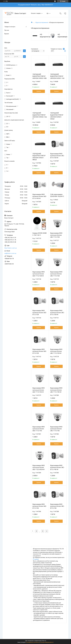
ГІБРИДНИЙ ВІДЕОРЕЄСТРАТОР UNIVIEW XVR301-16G (57, 76)
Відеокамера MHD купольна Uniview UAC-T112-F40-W (56, 390)
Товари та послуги (10, 27)
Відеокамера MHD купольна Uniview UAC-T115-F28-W (56, 351)
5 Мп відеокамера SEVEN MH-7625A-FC (57, 195)
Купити (39, 91)
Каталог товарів (36, 13)
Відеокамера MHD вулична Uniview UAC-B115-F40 (57, 506)
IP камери (36, 559)
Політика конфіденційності (47, 642)
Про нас (7, 30)
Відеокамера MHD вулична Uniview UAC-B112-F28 (40, 313)
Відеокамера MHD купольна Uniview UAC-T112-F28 (56, 235)
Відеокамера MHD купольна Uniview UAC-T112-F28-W (39, 274)
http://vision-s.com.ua (11, 248)
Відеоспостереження (42, 22)
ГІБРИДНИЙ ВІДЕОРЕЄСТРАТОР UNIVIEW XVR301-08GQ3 (39, 157)
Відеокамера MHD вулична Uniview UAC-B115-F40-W (40, 196)
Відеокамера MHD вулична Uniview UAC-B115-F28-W (57, 156)
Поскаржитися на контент (33, 642)
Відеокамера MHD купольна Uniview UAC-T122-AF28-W (39, 467)
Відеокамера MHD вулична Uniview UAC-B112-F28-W (57, 313)
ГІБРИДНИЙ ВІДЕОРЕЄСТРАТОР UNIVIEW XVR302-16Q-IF (40, 116)
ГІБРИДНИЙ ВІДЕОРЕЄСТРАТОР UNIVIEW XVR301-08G (40, 76)
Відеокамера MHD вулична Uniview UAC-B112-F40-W (57, 467)
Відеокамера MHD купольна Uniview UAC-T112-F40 (39, 429)
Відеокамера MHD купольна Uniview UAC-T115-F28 (56, 274)
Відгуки (7, 34)
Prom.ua (44, 641)
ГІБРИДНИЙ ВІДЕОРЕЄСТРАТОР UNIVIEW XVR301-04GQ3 (57, 116)
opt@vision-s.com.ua (10, 253)
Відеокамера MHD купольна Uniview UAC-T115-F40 (56, 429)
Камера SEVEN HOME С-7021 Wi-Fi (40, 234)
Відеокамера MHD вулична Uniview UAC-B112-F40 (40, 506)
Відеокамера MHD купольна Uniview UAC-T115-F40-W (39, 390)
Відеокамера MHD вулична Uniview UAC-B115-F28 (40, 351)
